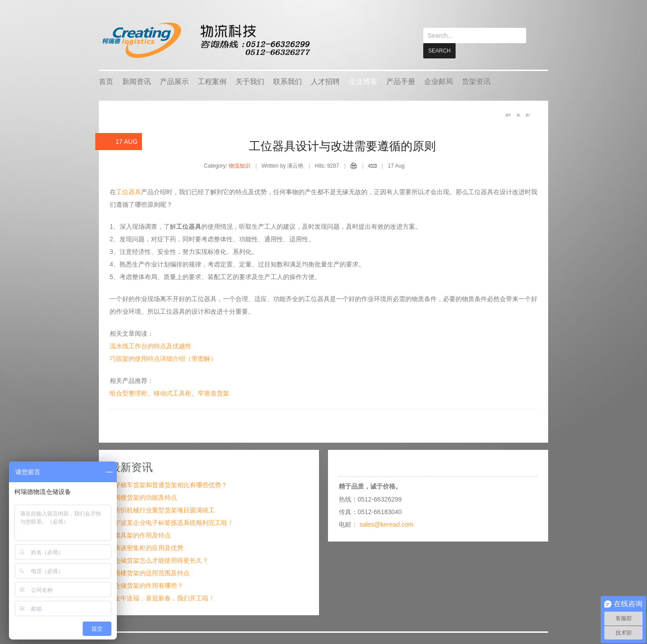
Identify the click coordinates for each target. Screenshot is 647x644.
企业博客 (363, 81)
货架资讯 (476, 81)
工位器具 (129, 191)
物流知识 (239, 165)
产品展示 (174, 81)
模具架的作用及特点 (142, 535)
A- (528, 115)
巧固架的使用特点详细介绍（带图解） (163, 358)
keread (206, 40)
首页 (106, 81)
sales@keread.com (386, 524)
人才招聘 (325, 81)
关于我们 (250, 81)
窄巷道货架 (213, 393)
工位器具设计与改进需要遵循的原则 (342, 146)
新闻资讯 (137, 81)
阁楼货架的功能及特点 (146, 497)
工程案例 (212, 81)
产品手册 (401, 81)
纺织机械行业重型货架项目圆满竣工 (164, 510)
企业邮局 (439, 81)
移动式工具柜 (173, 393)
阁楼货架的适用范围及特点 (152, 573)
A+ (508, 115)
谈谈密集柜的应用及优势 (149, 547)
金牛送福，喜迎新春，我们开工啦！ (164, 598)
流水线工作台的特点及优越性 (151, 346)
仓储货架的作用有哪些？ (149, 585)
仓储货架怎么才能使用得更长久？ (161, 560)
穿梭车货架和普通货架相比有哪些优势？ (171, 484)
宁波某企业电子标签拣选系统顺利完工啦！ (174, 522)
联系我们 (288, 81)
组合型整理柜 (129, 393)
